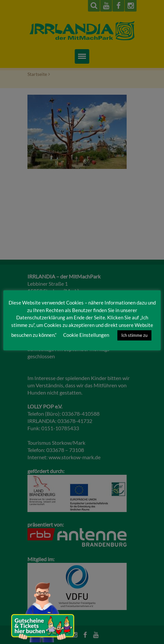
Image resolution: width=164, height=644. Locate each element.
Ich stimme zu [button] (134, 335)
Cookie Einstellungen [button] (86, 335)
